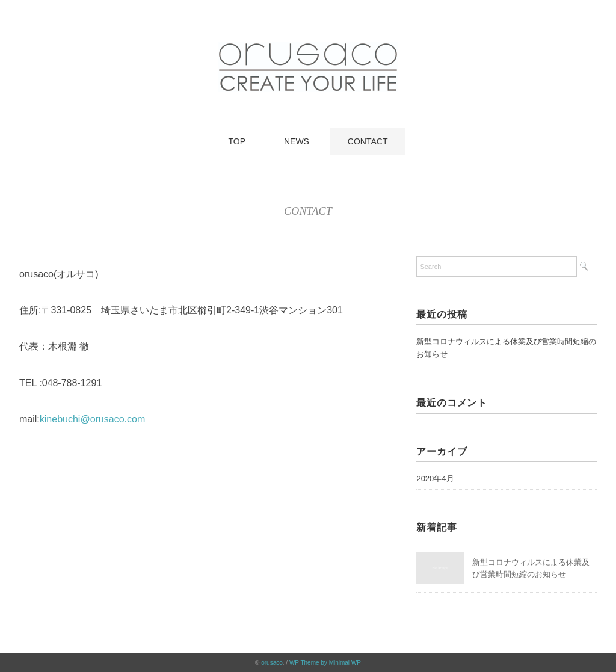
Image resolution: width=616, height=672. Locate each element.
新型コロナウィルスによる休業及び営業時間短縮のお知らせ (506, 348)
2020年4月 (435, 479)
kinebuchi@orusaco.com (92, 419)
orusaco (272, 663)
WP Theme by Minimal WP (325, 663)
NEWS (297, 141)
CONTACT (368, 141)
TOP (237, 141)
